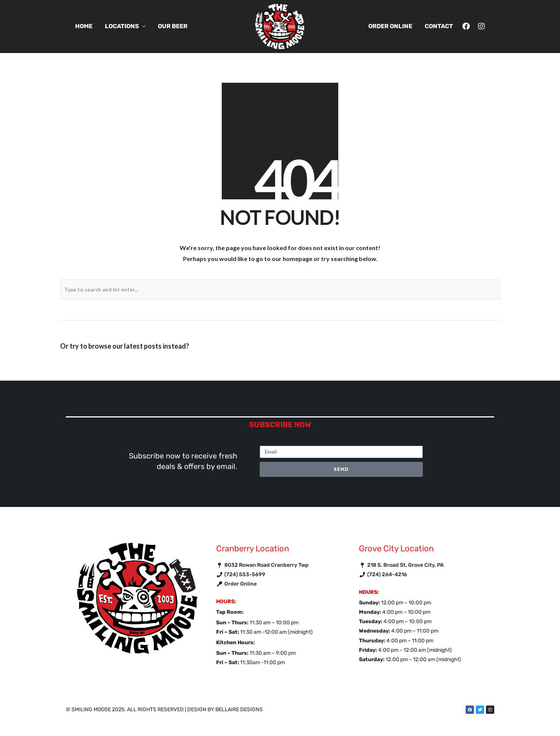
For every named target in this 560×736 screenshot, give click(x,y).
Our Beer (173, 26)
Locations (122, 26)
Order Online (390, 26)
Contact (439, 26)
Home (84, 26)
